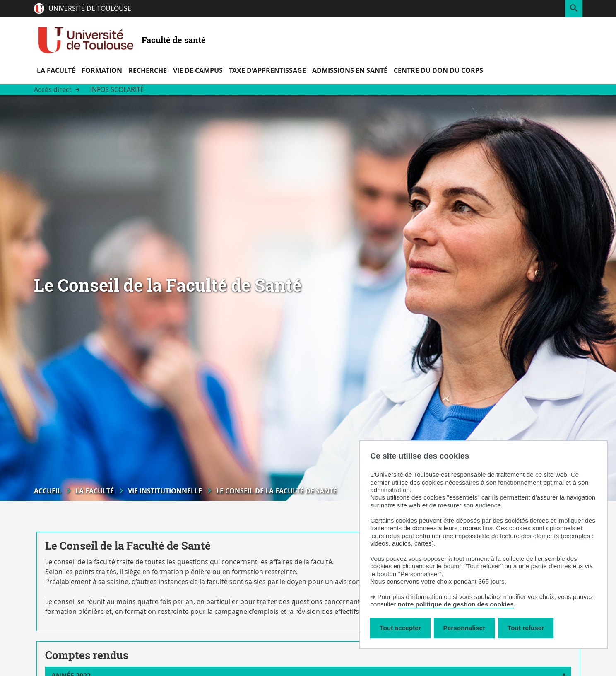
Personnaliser (464, 628)
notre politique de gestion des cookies (456, 604)
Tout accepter (400, 628)
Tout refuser (526, 628)
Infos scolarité (117, 89)
